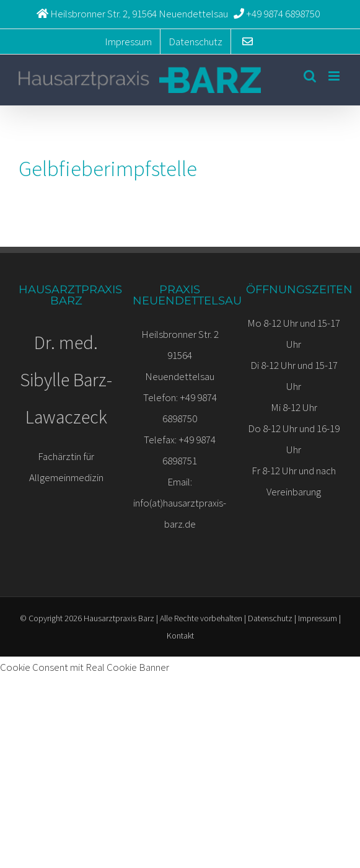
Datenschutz (270, 618)
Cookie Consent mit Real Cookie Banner (85, 667)
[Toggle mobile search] (310, 76)
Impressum (318, 618)
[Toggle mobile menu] (335, 76)
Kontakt (180, 635)
